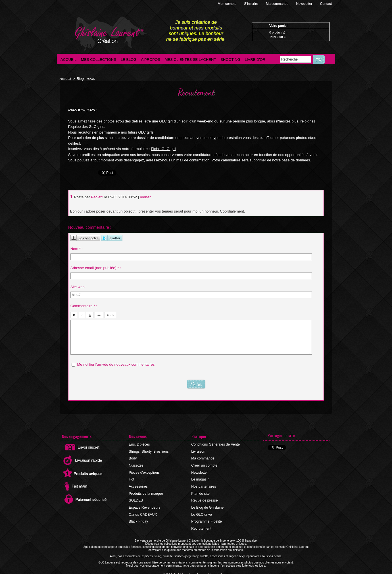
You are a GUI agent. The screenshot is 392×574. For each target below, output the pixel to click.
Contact (326, 4)
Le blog (129, 60)
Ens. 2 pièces (139, 444)
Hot (132, 479)
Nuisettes (136, 465)
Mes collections (99, 60)
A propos (151, 60)
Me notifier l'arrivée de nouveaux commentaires (116, 364)
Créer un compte (204, 465)
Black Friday (138, 519)
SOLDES (136, 499)
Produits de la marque (146, 492)
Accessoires (138, 485)
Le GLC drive (202, 513)
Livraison (198, 451)
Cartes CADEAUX (143, 513)
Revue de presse (204, 499)
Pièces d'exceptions (144, 472)
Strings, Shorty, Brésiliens (148, 451)
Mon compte (227, 4)
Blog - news (85, 79)
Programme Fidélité (206, 519)
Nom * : (77, 248)
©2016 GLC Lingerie (179, 572)
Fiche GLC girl (163, 149)
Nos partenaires (204, 485)
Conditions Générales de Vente (215, 444)
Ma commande (278, 4)
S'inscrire (252, 4)
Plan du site (200, 492)
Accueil (68, 60)
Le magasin (200, 479)
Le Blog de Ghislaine (207, 506)
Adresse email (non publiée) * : (96, 267)
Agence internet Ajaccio (212, 572)
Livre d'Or (255, 60)
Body (133, 458)
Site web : (79, 286)
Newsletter (305, 4)
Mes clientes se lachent (190, 60)
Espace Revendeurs (144, 506)
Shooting (230, 60)
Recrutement (201, 526)
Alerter (145, 197)
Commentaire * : (84, 305)
